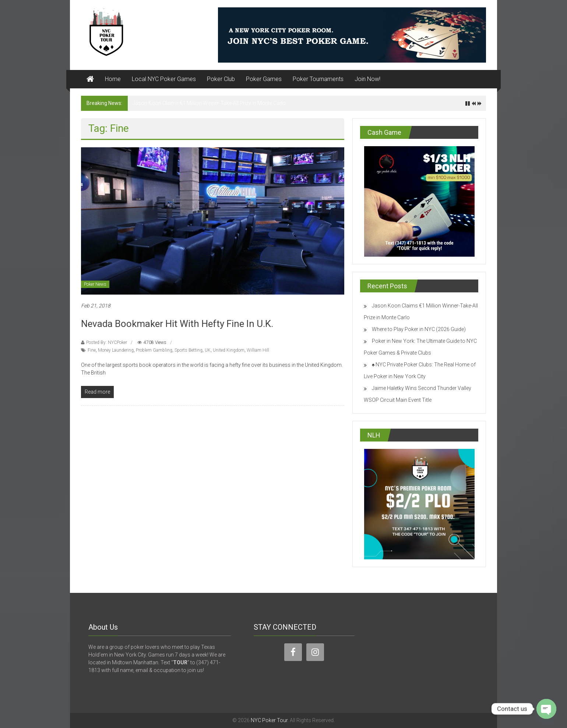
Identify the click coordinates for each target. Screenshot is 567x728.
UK (208, 350)
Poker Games (264, 79)
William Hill (258, 350)
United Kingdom (229, 350)
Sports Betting (189, 350)
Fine (92, 350)
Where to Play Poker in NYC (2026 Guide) (419, 329)
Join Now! (367, 79)
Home (113, 79)
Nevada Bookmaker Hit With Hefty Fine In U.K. (177, 324)
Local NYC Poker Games (164, 79)
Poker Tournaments (318, 79)
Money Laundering (116, 350)
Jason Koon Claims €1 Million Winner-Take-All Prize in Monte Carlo (209, 103)
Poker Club (221, 79)
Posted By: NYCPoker (107, 342)
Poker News (95, 284)
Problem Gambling (154, 350)
